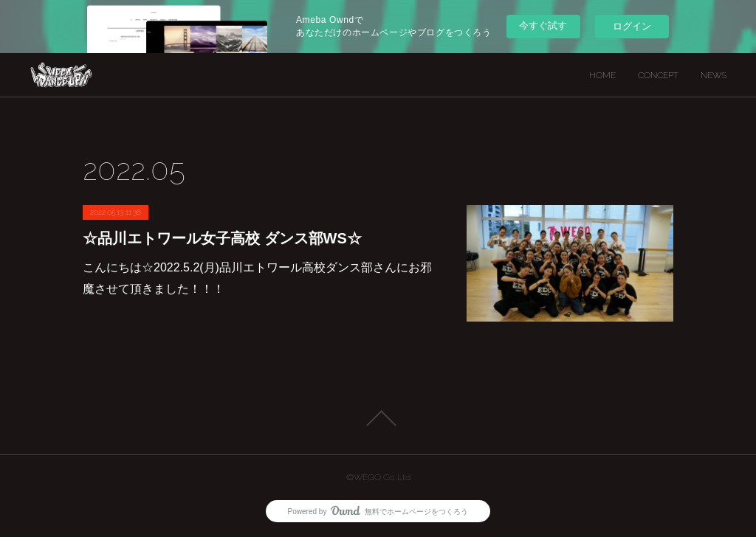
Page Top (378, 418)
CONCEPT (658, 75)
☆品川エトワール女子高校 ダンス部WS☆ (222, 238)
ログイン (632, 26)
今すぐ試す (543, 25)
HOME (602, 75)
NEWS (714, 75)
